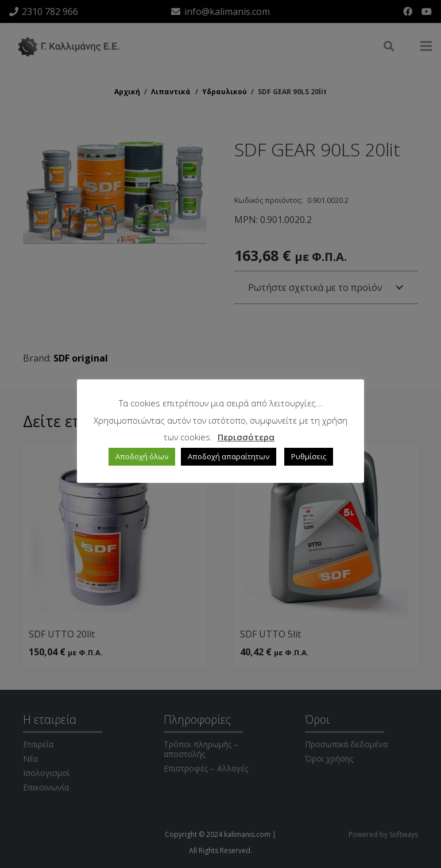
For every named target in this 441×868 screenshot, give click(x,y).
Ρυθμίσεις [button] (309, 456)
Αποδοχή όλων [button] (142, 456)
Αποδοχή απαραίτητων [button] (229, 456)
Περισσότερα (246, 437)
